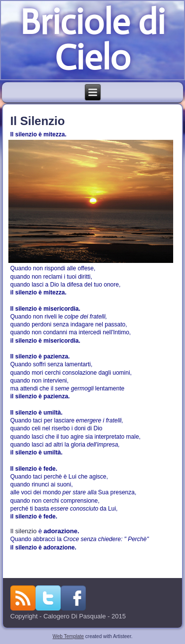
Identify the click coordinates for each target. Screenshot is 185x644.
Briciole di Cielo (92, 40)
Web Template (69, 636)
